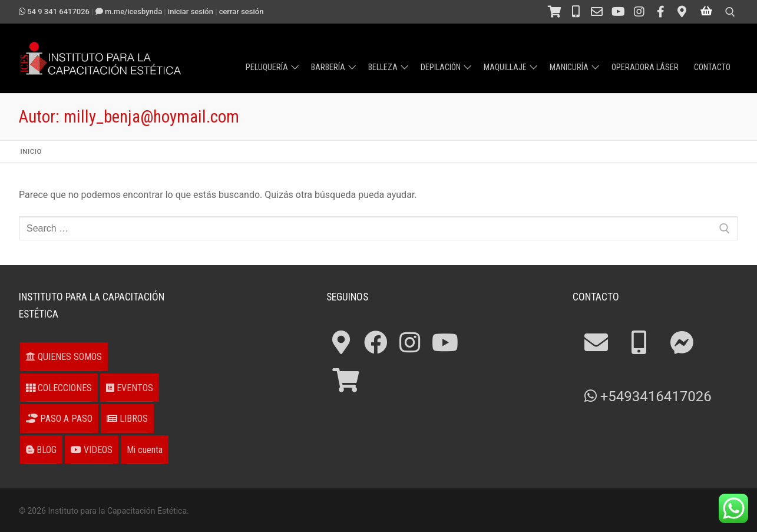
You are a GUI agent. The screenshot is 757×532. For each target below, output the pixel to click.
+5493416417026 (648, 396)
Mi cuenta (145, 450)
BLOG (41, 450)
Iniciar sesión (191, 11)
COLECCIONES (59, 388)
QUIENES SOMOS (64, 357)
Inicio (31, 151)
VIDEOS (92, 450)
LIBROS (127, 419)
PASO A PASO (59, 419)
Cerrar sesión (242, 11)
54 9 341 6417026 (54, 11)
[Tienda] (554, 12)
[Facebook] (660, 12)
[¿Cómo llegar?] (682, 12)
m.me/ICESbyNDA (129, 11)
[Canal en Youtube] (618, 12)
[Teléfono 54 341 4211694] (576, 12)
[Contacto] (597, 12)
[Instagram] (639, 12)
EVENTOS (130, 388)
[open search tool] (730, 12)
